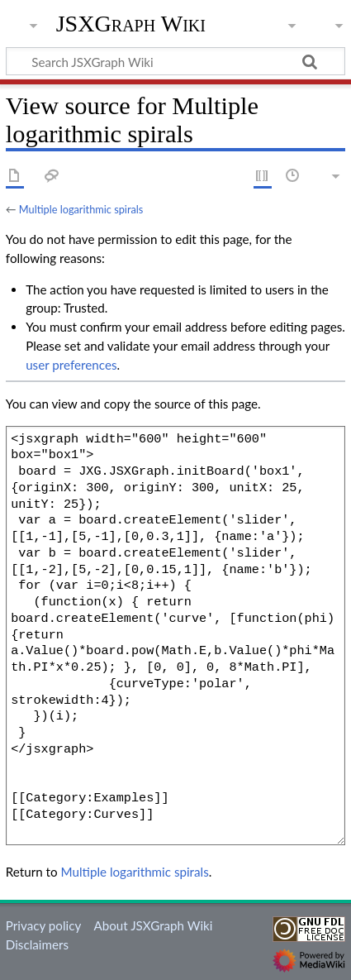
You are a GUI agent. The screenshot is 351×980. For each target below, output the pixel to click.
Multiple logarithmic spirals (81, 209)
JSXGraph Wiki (131, 24)
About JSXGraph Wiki (153, 925)
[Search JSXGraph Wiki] (175, 61)
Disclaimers (37, 944)
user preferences (71, 365)
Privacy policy (43, 925)
